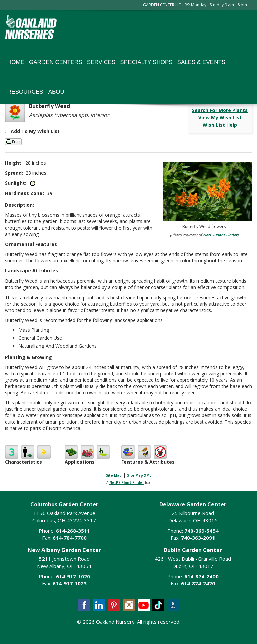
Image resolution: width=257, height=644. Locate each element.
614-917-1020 (73, 576)
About (58, 92)
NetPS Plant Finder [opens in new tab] (127, 482)
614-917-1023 (70, 583)
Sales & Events (201, 62)
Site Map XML (139, 475)
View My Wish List (220, 117)
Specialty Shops (146, 62)
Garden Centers (56, 62)
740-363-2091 (198, 538)
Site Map (114, 475)
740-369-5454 (201, 531)
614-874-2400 (201, 576)
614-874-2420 (198, 583)
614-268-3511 (73, 531)
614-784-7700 (70, 538)
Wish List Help (220, 125)
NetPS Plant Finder (220, 235)
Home (16, 62)
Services (101, 62)
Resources (25, 92)
